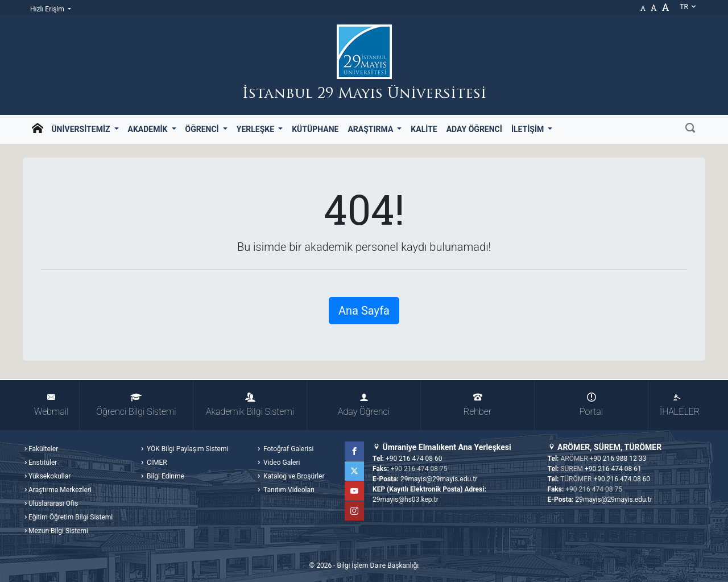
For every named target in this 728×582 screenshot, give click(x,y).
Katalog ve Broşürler (293, 476)
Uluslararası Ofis (53, 503)
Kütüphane (315, 129)
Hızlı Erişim (48, 9)
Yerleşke (257, 129)
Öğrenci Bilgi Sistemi (136, 405)
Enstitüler (43, 463)
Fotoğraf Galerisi (288, 449)
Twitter (354, 471)
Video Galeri (281, 463)
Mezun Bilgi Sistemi (58, 531)
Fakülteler (43, 449)
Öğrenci (203, 129)
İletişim (529, 129)
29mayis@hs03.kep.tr (406, 500)
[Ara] (690, 129)
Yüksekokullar (49, 476)
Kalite (424, 129)
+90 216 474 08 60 (414, 459)
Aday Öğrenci (474, 129)
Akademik (149, 129)
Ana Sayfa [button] (364, 311)
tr (688, 7)
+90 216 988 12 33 (618, 459)
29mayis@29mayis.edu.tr (439, 479)
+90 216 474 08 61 (613, 469)
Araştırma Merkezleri (60, 490)
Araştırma (371, 129)
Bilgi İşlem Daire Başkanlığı (378, 566)
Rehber (477, 405)
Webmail (51, 405)
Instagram (354, 511)
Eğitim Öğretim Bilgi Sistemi (71, 517)
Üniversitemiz (82, 129)
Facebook (354, 451)
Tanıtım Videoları (288, 490)
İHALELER (680, 405)
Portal (591, 405)
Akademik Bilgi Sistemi (250, 405)
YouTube (354, 491)
